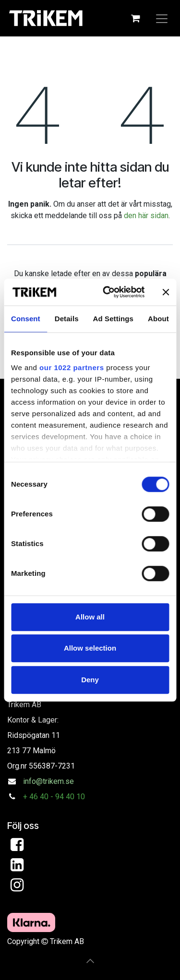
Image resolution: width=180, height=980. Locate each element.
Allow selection (90, 648)
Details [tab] (67, 319)
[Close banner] (166, 292)
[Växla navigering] (162, 18)
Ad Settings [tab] (113, 319)
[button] (90, 961)
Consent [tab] (26, 319)
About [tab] (158, 319)
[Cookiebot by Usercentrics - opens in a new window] (107, 292)
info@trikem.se (48, 781)
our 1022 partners (72, 367)
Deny (90, 680)
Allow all (90, 617)
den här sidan (146, 216)
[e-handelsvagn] (135, 18)
